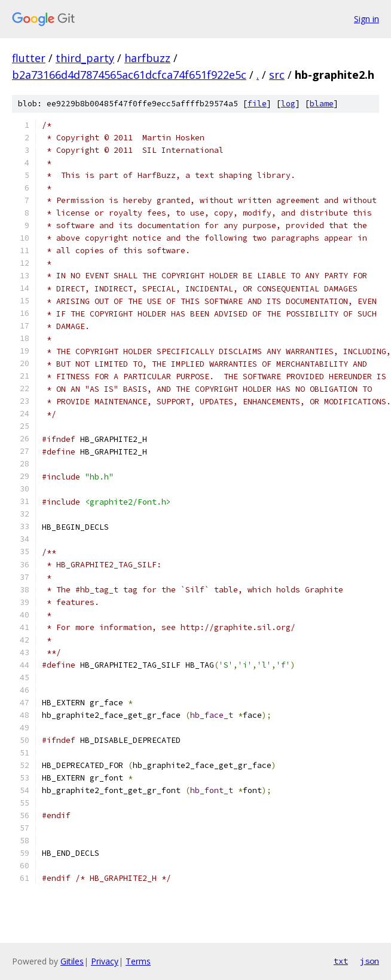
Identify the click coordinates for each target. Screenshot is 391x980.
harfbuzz (147, 58)
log (288, 104)
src (277, 75)
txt (341, 961)
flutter (29, 58)
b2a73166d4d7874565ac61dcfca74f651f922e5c (129, 75)
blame (322, 104)
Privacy (105, 961)
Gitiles (72, 961)
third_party (85, 58)
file (257, 104)
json (369, 961)
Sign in (366, 19)
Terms (138, 961)
